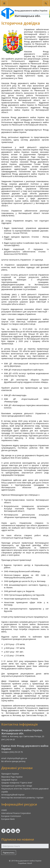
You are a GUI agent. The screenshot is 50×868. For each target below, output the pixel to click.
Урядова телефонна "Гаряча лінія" (17, 783)
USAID (4, 810)
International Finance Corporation (16, 813)
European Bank (8, 819)
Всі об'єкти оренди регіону (13, 761)
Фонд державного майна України (31, 11)
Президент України (10, 774)
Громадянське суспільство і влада (17, 786)
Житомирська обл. (28, 16)
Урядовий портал (9, 780)
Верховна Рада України (12, 777)
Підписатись (9, 853)
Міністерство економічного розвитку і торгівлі (22, 798)
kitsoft (30, 863)
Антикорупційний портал (13, 795)
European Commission (11, 816)
